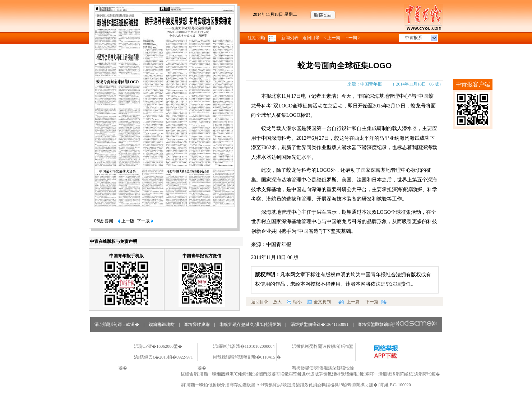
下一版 (145, 221)
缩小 (294, 302)
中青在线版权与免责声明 (114, 241)
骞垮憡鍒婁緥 (197, 324)
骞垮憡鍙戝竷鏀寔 (397, 324)
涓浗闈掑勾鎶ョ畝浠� (117, 324)
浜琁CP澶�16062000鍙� (158, 346)
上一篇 (349, 302)
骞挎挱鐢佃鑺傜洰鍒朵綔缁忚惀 (323, 368)
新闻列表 (290, 38)
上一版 (126, 221)
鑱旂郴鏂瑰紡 (162, 324)
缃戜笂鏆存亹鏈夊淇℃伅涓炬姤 (250, 324)
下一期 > (352, 38)
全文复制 (319, 302)
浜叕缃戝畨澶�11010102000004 (244, 346)
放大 (277, 302)
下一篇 (376, 302)
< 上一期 (332, 38)
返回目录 (311, 38)
